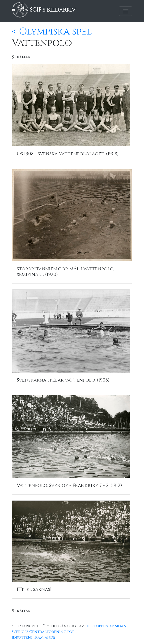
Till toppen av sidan (106, 626)
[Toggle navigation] (126, 11)
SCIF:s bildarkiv (44, 10)
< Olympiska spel (52, 32)
